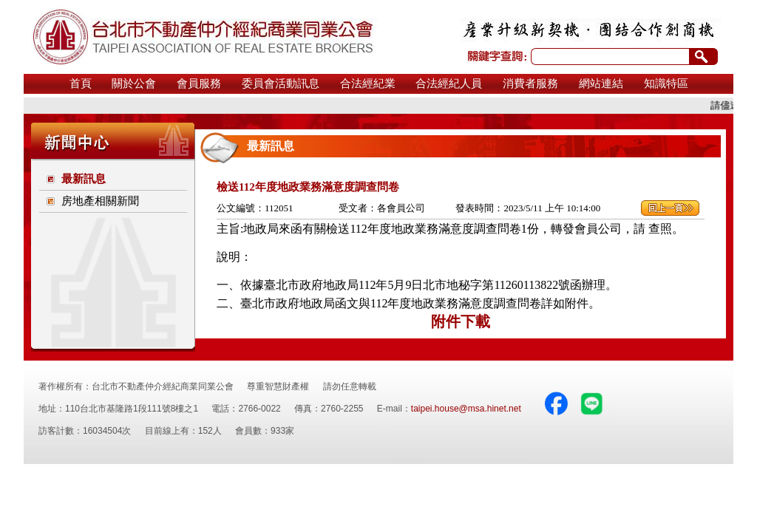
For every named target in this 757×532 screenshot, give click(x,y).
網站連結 (601, 83)
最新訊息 (84, 179)
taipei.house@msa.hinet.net (466, 409)
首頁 (81, 83)
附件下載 (461, 321)
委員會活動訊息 (281, 83)
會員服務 (199, 83)
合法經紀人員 (449, 83)
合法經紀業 (368, 83)
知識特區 (666, 83)
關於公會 (134, 83)
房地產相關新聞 (100, 201)
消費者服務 (530, 83)
